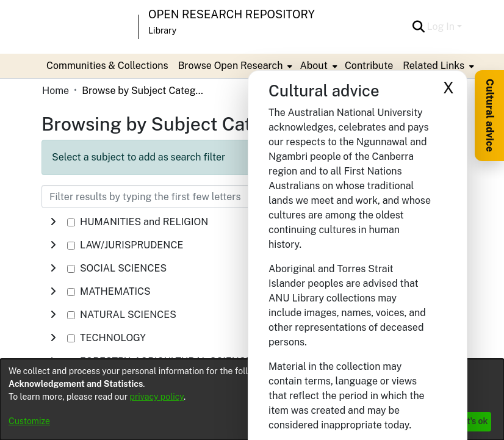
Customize (29, 421)
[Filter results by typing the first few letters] (191, 197)
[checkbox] (71, 222)
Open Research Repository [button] (232, 14)
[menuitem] (234, 66)
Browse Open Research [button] (231, 66)
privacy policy (157, 397)
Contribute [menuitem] (369, 66)
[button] (419, 27)
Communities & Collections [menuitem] (107, 66)
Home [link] (56, 91)
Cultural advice (490, 115)
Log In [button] (442, 27)
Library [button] (162, 31)
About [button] (313, 66)
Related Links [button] (434, 66)
